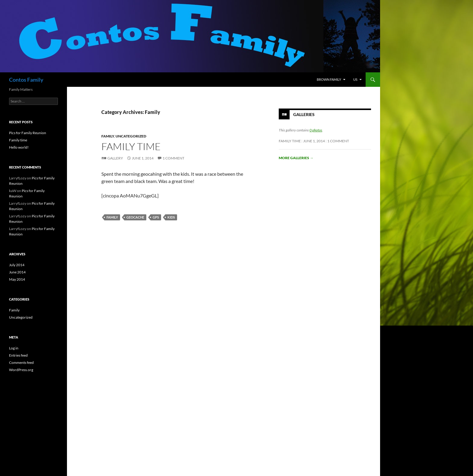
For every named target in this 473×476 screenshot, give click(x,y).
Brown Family (329, 79)
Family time (131, 146)
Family (108, 136)
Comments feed (21, 363)
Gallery (115, 158)
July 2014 (17, 265)
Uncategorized (131, 136)
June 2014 (17, 272)
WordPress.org (21, 370)
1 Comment (173, 158)
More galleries (296, 158)
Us (355, 79)
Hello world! (19, 147)
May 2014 (17, 279)
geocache (135, 217)
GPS (156, 217)
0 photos (316, 130)
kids (171, 217)
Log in (14, 348)
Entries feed (18, 355)
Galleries (304, 114)
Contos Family (26, 80)
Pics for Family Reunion (28, 133)
